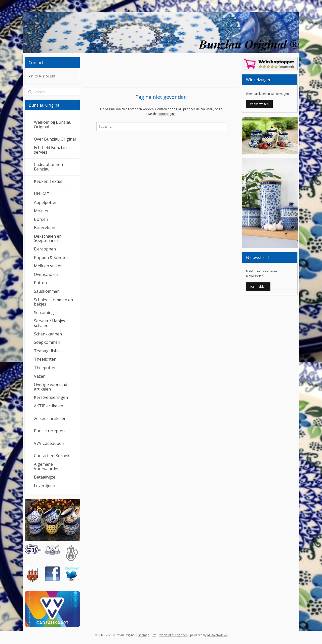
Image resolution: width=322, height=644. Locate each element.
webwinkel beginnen (174, 635)
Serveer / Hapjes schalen (50, 323)
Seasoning (44, 313)
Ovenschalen (46, 274)
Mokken (42, 211)
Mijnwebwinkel (217, 635)
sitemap (144, 635)
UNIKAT (42, 194)
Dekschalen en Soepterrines (48, 238)
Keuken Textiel (48, 181)
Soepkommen (47, 342)
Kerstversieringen (51, 397)
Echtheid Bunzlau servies (50, 150)
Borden (41, 219)
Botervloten (45, 228)
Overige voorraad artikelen (51, 387)
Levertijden (45, 486)
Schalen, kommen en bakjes (53, 302)
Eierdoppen (45, 249)
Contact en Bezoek (52, 456)
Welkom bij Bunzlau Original (53, 124)
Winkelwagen (259, 104)
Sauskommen (47, 291)
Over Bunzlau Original (55, 139)
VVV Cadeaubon (49, 443)
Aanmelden (258, 287)
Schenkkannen (48, 334)
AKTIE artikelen (49, 406)
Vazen (40, 376)
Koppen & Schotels (52, 257)
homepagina (167, 114)
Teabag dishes (48, 351)
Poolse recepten (49, 431)
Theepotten (45, 368)
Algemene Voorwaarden (47, 466)
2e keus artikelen (50, 418)
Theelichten (45, 359)
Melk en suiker (48, 266)
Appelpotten (46, 202)
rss (154, 635)
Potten (40, 283)
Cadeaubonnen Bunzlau (48, 167)
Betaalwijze (45, 477)
